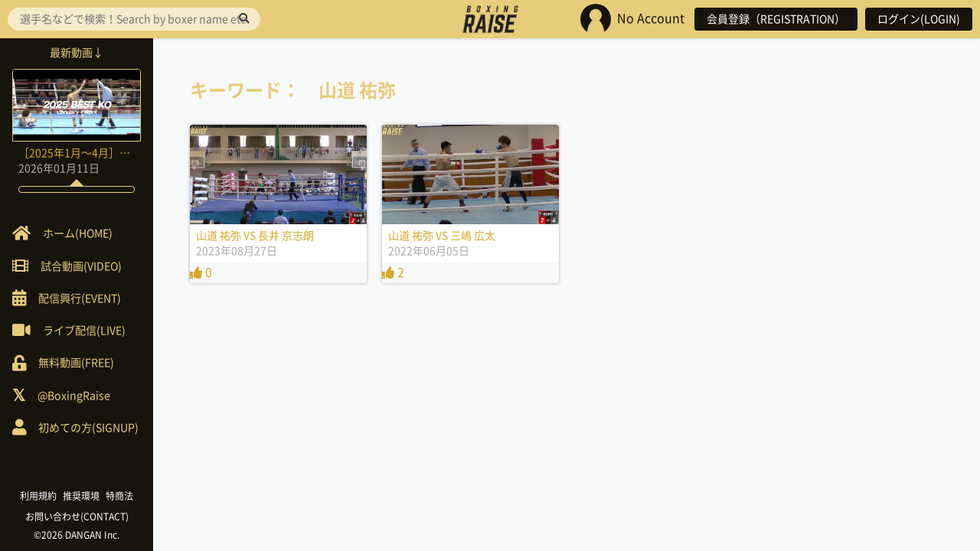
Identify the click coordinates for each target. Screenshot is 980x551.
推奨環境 (81, 496)
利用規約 (38, 496)
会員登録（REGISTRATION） (776, 19)
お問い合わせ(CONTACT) (77, 517)
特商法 (119, 496)
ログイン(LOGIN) (919, 19)
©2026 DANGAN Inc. (77, 535)
